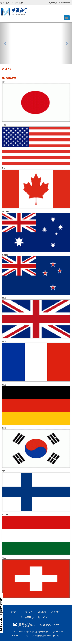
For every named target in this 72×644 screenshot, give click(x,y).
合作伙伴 (28, 612)
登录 (16, 3)
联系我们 (56, 612)
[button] (5, 43)
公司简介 (13, 612)
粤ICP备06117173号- (21, 636)
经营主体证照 (53, 636)
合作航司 (42, 612)
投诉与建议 (28, 617)
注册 (21, 3)
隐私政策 (43, 617)
